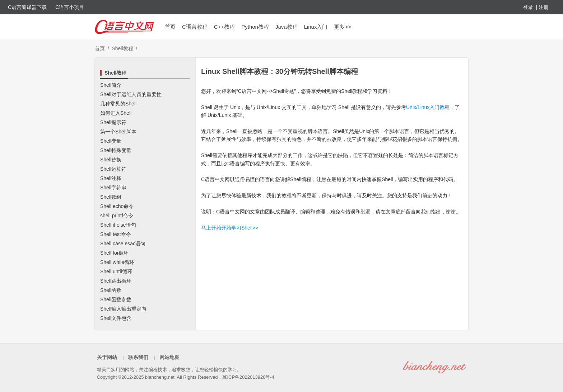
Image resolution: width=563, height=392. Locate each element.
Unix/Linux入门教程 (428, 107)
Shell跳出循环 (116, 281)
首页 (170, 27)
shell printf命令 (117, 216)
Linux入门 (316, 27)
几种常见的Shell (118, 104)
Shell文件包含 (116, 318)
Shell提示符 (113, 122)
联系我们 (138, 357)
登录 (528, 7)
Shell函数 (111, 290)
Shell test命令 (116, 234)
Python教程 (255, 27)
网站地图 (169, 357)
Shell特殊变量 (116, 150)
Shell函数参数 (116, 299)
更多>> (343, 27)
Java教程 (287, 27)
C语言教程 (195, 27)
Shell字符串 (113, 188)
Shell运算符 (113, 169)
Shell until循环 (116, 271)
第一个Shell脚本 (118, 132)
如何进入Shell (116, 113)
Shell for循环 (114, 253)
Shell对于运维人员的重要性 (131, 94)
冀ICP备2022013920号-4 (248, 377)
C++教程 (224, 27)
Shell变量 (111, 141)
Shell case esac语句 (123, 244)
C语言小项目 (70, 7)
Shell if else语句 (118, 225)
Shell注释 (111, 178)
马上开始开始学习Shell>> (230, 228)
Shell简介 (111, 85)
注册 (544, 7)
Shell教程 (122, 48)
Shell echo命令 (117, 206)
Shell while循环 (117, 262)
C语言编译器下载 (27, 7)
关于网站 (107, 357)
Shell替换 (111, 160)
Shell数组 (111, 197)
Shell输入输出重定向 (123, 309)
